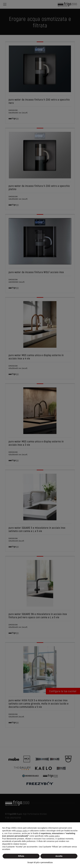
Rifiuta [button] (21, 856)
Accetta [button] (59, 856)
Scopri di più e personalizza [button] (40, 862)
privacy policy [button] (22, 831)
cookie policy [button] (54, 836)
